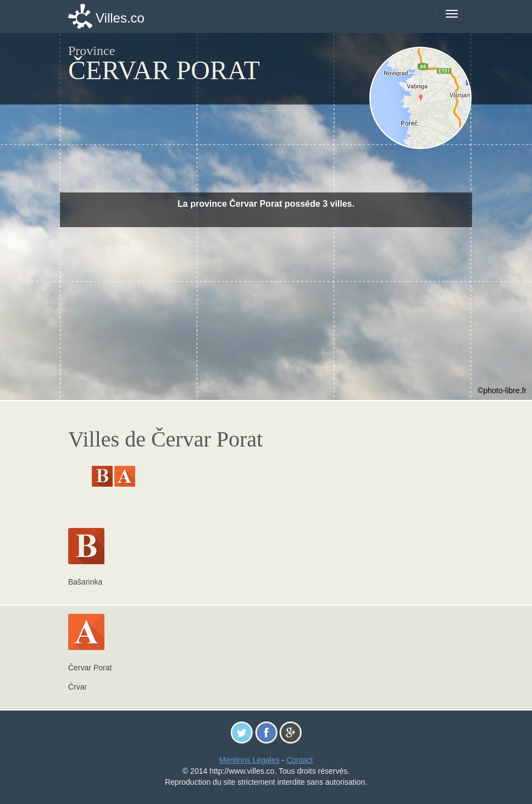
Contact (300, 760)
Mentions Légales (250, 760)
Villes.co (120, 18)
